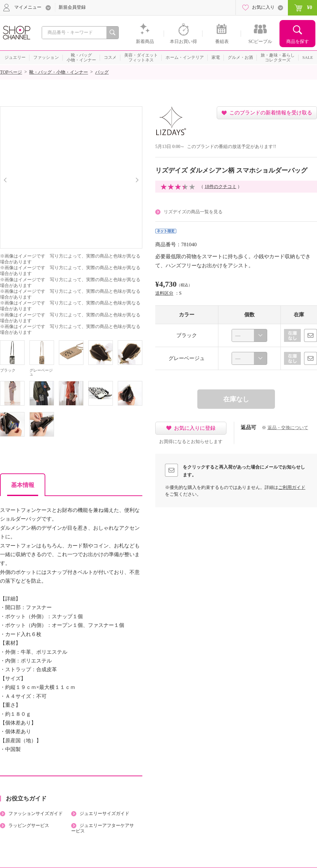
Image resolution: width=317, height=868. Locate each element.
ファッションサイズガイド (36, 814)
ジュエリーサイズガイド (104, 814)
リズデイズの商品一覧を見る (193, 212)
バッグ (102, 72)
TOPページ (11, 72)
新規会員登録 (72, 7)
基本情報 (23, 485)
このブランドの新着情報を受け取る (271, 113)
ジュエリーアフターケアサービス (103, 828)
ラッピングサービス (29, 826)
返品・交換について (288, 428)
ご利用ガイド (292, 487)
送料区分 (164, 293)
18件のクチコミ (221, 187)
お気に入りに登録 (195, 428)
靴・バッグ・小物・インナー (59, 72)
